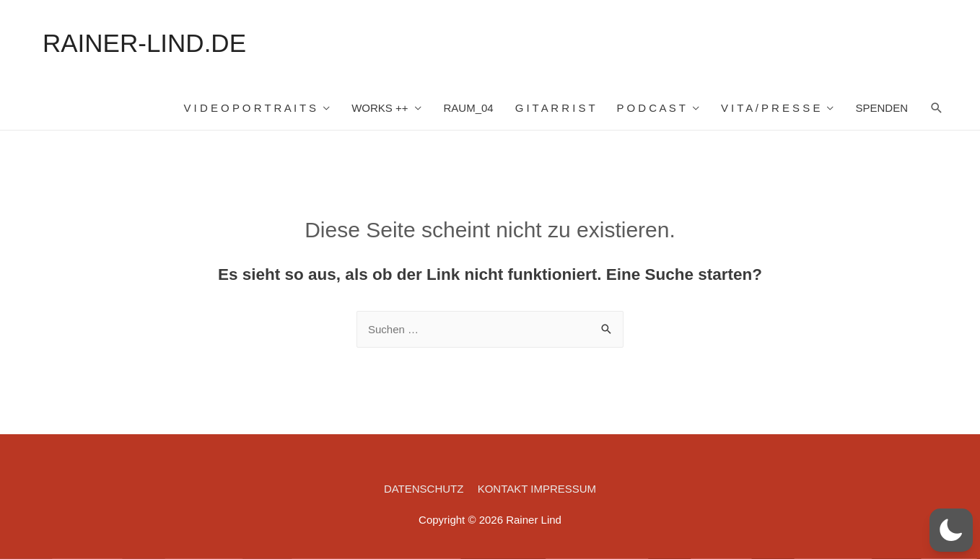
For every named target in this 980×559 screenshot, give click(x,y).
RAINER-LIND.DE (144, 43)
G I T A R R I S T (555, 108)
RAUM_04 (468, 108)
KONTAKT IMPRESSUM (537, 489)
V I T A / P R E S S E (771, 108)
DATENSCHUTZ (424, 489)
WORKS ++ (380, 108)
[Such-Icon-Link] (937, 108)
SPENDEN (881, 108)
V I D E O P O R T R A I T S (250, 108)
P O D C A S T (651, 108)
